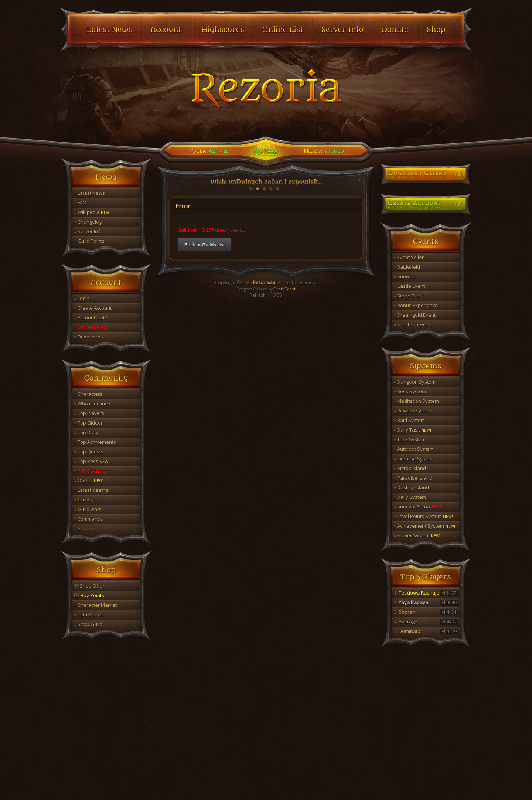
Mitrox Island (410, 468)
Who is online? (92, 404)
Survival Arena (417, 507)
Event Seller (409, 257)
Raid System (409, 420)
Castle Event (409, 286)
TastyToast (285, 289)
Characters (88, 394)
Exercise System (414, 459)
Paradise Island (413, 478)
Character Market (96, 605)
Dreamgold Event (415, 315)
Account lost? (91, 317)
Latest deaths (91, 490)
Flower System (417, 535)
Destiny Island (411, 487)
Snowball (406, 276)
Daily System (410, 497)
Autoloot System (414, 449)
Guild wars (88, 509)
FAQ (80, 202)
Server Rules (90, 327)
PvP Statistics (91, 471)
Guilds (83, 500)
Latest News (90, 193)
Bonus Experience (416, 305)
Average (426, 622)
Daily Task (412, 430)
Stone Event (409, 296)
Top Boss (92, 461)
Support (85, 528)
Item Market (89, 615)
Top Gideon (89, 423)
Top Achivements (95, 442)
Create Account (93, 308)
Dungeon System (415, 382)
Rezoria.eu (264, 282)
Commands (89, 519)
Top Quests (89, 452)
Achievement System (424, 526)
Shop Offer (89, 586)
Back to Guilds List (204, 245)
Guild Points (89, 241)
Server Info (88, 231)
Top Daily (86, 432)
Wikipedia (93, 212)
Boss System (410, 391)
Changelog (88, 222)
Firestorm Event (413, 324)
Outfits (89, 480)
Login (82, 298)
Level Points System (423, 516)
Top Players (89, 413)
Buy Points (89, 595)
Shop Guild (88, 624)
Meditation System (416, 401)
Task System (410, 439)
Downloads (89, 337)
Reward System (413, 411)
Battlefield (407, 267)
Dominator (426, 631)
